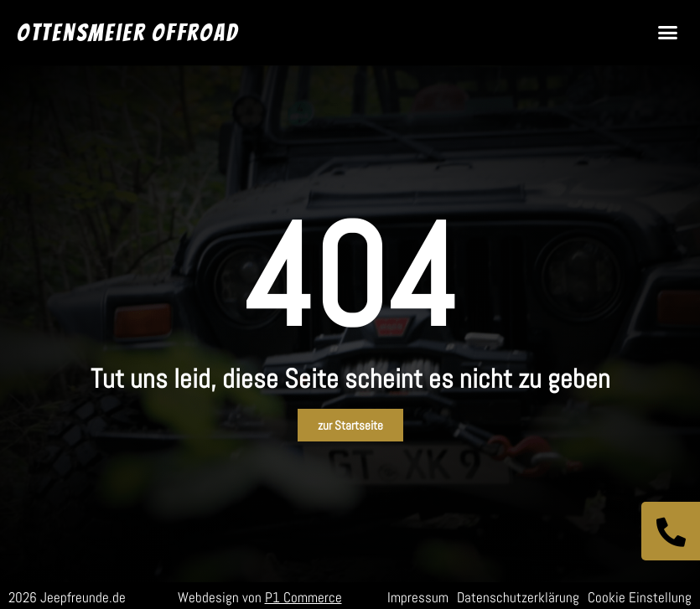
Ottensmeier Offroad (127, 33)
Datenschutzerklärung (518, 597)
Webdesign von (260, 597)
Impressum (418, 597)
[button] (668, 33)
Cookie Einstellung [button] (640, 597)
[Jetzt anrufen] (671, 531)
